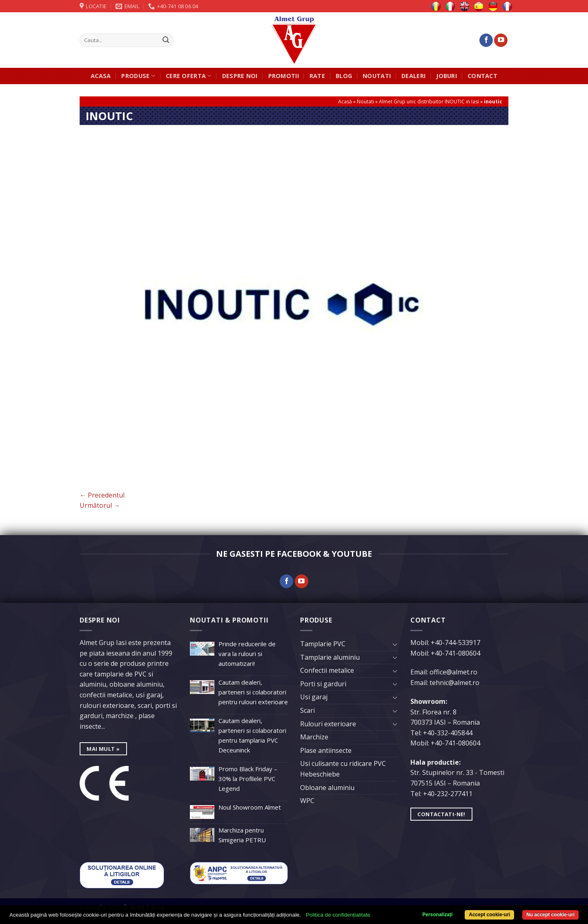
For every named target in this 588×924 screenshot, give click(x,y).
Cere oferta (189, 76)
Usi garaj (314, 697)
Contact (482, 76)
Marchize (314, 737)
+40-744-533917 (455, 643)
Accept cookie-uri (489, 915)
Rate (317, 76)
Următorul (100, 505)
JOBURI (447, 76)
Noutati (377, 76)
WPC (307, 801)
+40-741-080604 (455, 653)
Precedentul (102, 495)
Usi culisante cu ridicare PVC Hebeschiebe (343, 769)
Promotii (284, 76)
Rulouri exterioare (328, 724)
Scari (307, 710)
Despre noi (240, 76)
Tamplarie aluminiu (330, 657)
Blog (344, 76)
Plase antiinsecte (326, 750)
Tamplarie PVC (323, 644)
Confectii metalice (327, 670)
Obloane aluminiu (327, 788)
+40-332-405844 (448, 733)
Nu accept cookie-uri (550, 915)
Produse (138, 76)
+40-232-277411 (448, 794)
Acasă (345, 102)
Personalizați (437, 915)
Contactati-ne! (441, 814)
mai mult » (103, 749)
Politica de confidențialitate (338, 915)
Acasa (101, 76)
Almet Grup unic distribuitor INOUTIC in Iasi (429, 102)
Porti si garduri (323, 684)
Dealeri (413, 76)
